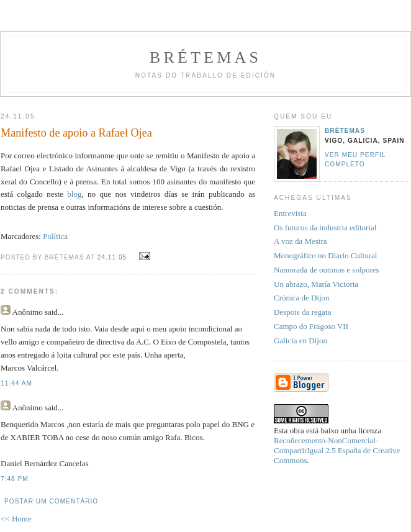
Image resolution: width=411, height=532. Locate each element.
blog (74, 194)
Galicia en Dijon (300, 340)
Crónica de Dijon (302, 298)
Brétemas (205, 57)
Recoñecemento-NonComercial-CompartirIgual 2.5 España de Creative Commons (337, 450)
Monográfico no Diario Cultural (325, 255)
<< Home (16, 519)
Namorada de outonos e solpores (327, 270)
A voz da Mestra (300, 241)
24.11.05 (112, 257)
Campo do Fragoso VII (311, 326)
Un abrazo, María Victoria (316, 284)
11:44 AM (16, 383)
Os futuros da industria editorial (325, 228)
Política (55, 236)
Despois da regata (302, 312)
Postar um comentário (51, 501)
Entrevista (290, 213)
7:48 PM (15, 479)
